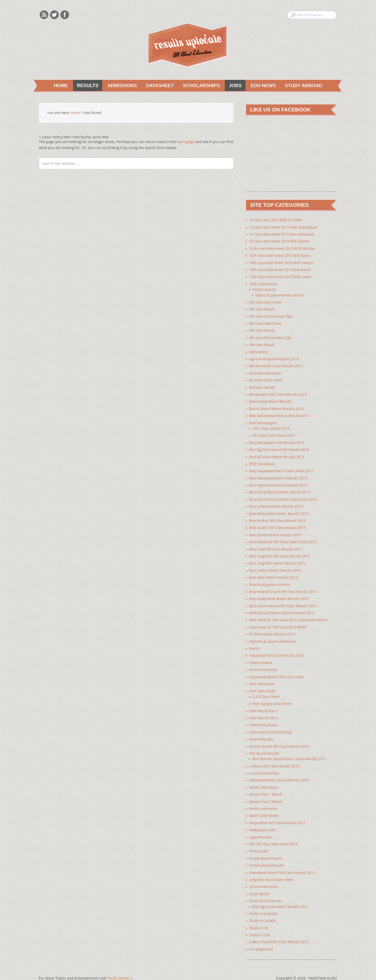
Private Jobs (259, 842)
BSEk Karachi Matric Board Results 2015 (283, 607)
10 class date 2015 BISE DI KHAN (276, 220)
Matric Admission (264, 800)
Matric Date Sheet (264, 807)
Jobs (233, 86)
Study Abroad (302, 86)
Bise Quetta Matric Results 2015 (276, 530)
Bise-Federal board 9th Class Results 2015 (284, 586)
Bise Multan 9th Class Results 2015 (278, 516)
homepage (186, 142)
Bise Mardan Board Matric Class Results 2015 (290, 751)
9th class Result (262, 343)
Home (60, 86)
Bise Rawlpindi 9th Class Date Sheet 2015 (284, 537)
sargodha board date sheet (272, 870)
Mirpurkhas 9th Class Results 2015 (278, 814)
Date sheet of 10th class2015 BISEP (279, 621)
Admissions (120, 86)
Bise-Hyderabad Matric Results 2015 (280, 593)
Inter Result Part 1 (264, 704)
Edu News (262, 86)
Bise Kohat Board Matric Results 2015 (281, 488)
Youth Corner (120, 968)
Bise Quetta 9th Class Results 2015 (278, 523)
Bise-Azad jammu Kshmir (270, 579)
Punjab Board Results (267, 856)
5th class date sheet (266, 301)
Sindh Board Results (266, 891)
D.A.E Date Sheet (266, 690)
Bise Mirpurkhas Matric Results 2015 (280, 509)
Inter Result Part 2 (264, 711)
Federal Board (261, 656)
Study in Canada (263, 911)
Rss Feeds (44, 15)
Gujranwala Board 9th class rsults (277, 670)
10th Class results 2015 (272, 425)
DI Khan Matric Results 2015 (273, 628)
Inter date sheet (263, 684)
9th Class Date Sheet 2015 (274, 432)
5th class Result (262, 308)
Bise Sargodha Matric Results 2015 (278, 558)
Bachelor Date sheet (266, 378)
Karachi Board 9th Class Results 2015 (280, 739)
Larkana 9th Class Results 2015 (275, 758)
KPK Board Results (265, 746)
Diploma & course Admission (273, 635)
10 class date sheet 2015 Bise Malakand (282, 234)
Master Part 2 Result (266, 793)
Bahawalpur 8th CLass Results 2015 (279, 392)
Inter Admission (262, 677)
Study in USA (260, 925)
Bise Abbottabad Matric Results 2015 (280, 413)
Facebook (65, 15)
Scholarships (199, 86)
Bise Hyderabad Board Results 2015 (279, 481)
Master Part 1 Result (266, 786)
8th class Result (262, 329)
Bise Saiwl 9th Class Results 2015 (277, 544)
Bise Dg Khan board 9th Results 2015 (280, 446)
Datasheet (158, 86)
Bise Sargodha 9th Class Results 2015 (280, 551)
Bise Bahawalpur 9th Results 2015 (278, 439)
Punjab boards (265, 289)
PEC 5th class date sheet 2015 (274, 835)
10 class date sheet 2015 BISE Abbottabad (284, 227)
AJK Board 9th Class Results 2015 (277, 364)
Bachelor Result (262, 385)
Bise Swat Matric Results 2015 (274, 572)
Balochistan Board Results (271, 399)
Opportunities (261, 828)
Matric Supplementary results (280, 294)
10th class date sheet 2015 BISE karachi (282, 262)
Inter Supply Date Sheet (272, 697)
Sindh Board (259, 884)
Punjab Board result (266, 849)
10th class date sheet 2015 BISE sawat (281, 276)
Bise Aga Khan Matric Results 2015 (281, 897)
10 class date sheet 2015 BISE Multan (280, 241)
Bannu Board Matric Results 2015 (277, 406)
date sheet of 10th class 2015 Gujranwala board (289, 614)
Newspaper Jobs (263, 821)
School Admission (264, 877)
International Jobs (264, 718)
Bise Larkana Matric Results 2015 (277, 502)
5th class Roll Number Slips (272, 315)
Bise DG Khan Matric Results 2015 (277, 453)
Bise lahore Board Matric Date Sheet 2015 (284, 495)
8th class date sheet (266, 322)
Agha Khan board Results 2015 (275, 357)
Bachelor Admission (266, 371)
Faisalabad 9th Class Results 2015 (277, 649)
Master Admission (264, 779)
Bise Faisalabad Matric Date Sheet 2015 (282, 467)
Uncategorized (261, 939)
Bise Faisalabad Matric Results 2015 (279, 474)
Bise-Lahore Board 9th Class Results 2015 (284, 600)
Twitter (54, 15)
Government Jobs (264, 663)
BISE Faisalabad (262, 460)
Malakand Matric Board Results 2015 (280, 772)
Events (255, 642)
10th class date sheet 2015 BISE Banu (280, 255)
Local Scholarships (265, 765)
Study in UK (259, 918)
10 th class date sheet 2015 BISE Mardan (283, 248)
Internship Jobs (262, 732)
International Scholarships (271, 725)
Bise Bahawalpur (263, 420)
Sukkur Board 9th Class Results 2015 (280, 932)
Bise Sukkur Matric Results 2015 (276, 565)
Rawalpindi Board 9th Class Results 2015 (283, 863)
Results (85, 86)
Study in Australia (264, 904)
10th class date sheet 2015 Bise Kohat (281, 269)
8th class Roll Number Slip (271, 336)
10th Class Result (263, 283)
